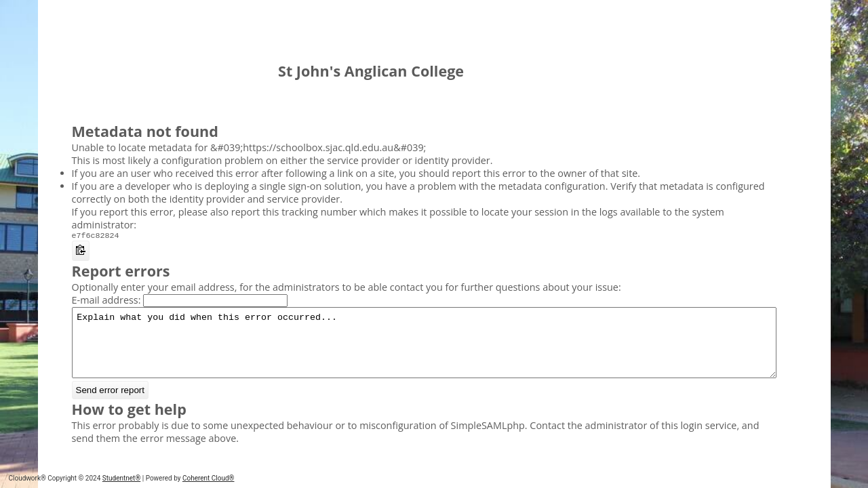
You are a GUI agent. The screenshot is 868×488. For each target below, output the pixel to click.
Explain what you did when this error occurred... (424, 350)
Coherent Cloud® (209, 478)
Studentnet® (121, 478)
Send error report (111, 404)
